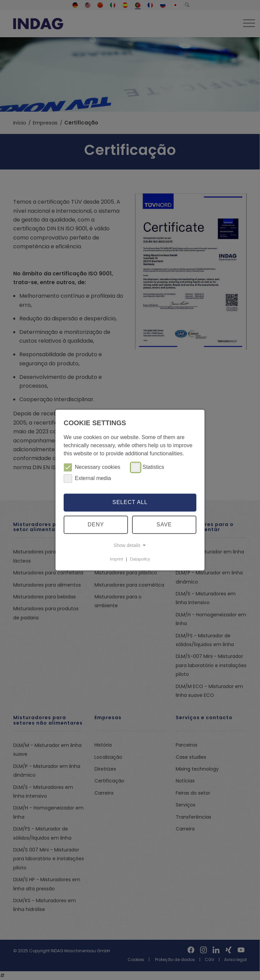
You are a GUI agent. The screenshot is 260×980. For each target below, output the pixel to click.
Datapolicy (140, 559)
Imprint (117, 559)
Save (164, 525)
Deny (96, 525)
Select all (130, 503)
